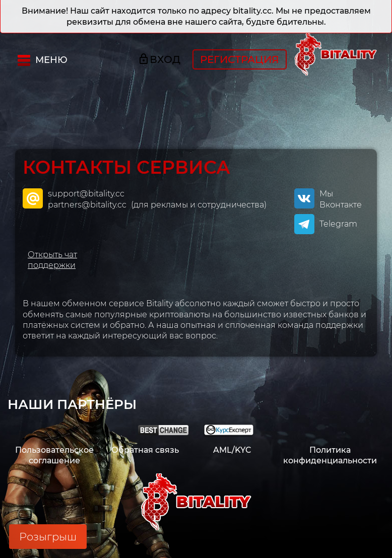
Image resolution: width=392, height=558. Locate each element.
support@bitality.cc (86, 194)
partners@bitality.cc (88, 205)
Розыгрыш (48, 537)
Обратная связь (145, 450)
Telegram (338, 224)
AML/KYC (232, 450)
